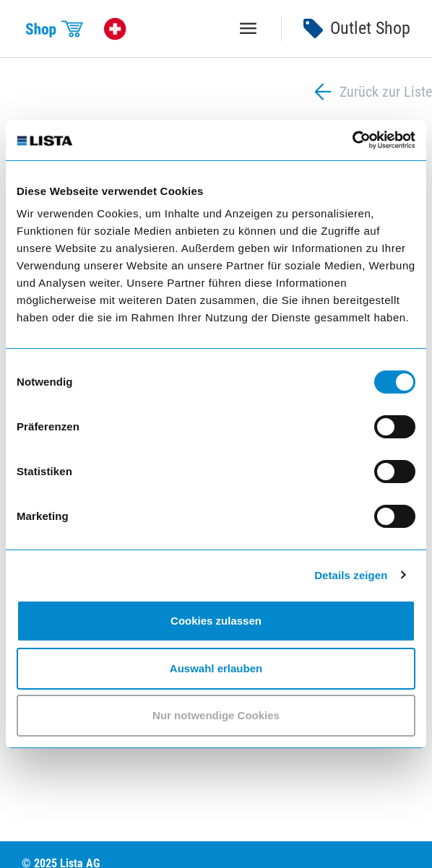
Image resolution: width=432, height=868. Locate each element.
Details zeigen (351, 575)
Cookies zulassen (216, 621)
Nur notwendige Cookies (216, 715)
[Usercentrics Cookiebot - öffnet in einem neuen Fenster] (352, 140)
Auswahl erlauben (216, 668)
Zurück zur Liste (371, 92)
